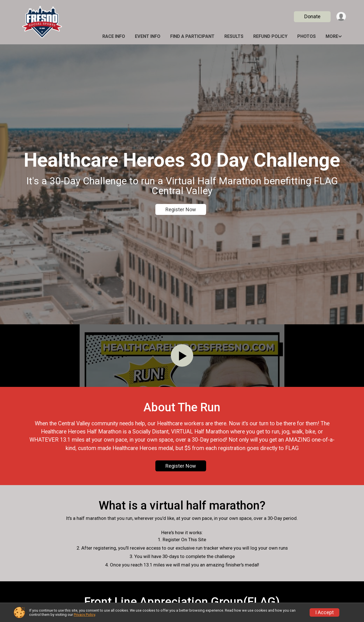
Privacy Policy (84, 615)
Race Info (114, 36)
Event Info (148, 36)
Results (234, 36)
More (332, 36)
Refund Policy (270, 36)
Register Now (181, 209)
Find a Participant (192, 36)
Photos (307, 36)
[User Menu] (341, 17)
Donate (312, 16)
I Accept (324, 612)
